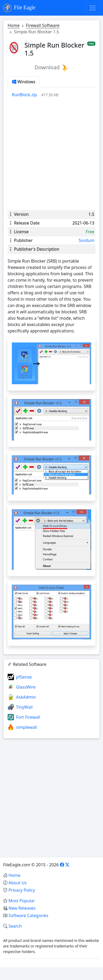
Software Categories (28, 915)
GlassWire (26, 687)
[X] (67, 865)
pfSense (24, 677)
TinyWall (24, 707)
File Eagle (19, 8)
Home (14, 25)
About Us (17, 883)
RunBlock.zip (24, 95)
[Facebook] (62, 865)
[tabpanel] (54, 95)
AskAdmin (26, 697)
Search (15, 926)
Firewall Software (43, 25)
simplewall (26, 727)
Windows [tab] (24, 82)
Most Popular (22, 901)
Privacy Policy (22, 890)
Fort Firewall (28, 717)
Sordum (87, 240)
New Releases (22, 908)
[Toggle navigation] (92, 8)
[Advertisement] (51, 154)
